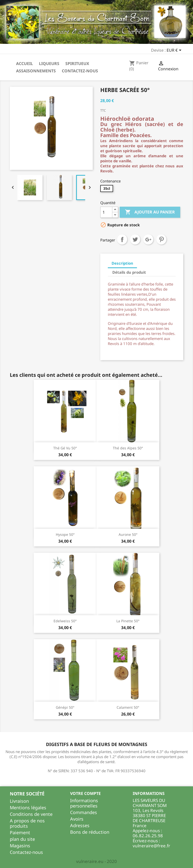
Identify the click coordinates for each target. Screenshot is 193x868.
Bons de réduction (90, 832)
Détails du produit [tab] (129, 272)
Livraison (19, 801)
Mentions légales (28, 808)
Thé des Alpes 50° (128, 448)
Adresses (80, 825)
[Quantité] (106, 212)
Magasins (20, 846)
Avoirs (77, 819)
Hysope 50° (65, 534)
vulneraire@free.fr (151, 846)
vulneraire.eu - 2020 (96, 861)
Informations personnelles (84, 803)
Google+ (148, 239)
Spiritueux (77, 64)
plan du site (22, 839)
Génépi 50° (65, 707)
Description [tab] (122, 263)
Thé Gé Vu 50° (65, 448)
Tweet (135, 239)
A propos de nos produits (27, 823)
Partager (122, 239)
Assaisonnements (36, 71)
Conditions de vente (31, 814)
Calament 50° (128, 707)
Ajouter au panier (150, 212)
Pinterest (161, 239)
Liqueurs (49, 64)
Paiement (20, 832)
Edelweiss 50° (65, 621)
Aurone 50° (128, 534)
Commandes (84, 812)
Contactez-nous (80, 71)
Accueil (25, 64)
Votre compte (85, 793)
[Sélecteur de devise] (175, 51)
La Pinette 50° (128, 621)
